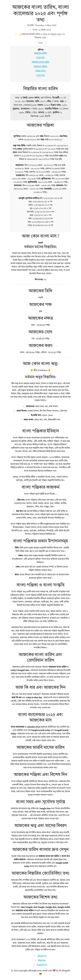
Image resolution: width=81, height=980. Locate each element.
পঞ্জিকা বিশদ (40, 71)
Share (40, 43)
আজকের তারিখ (40, 53)
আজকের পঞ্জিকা (40, 67)
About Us (42, 956)
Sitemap (42, 960)
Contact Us (42, 965)
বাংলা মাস (40, 58)
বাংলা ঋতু (40, 75)
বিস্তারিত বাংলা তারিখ (40, 62)
